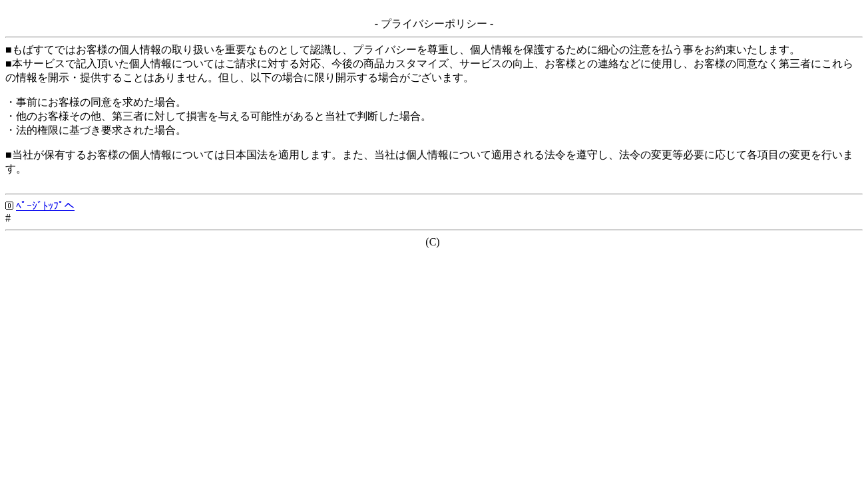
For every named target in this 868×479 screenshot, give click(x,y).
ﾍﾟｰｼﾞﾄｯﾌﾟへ (45, 206)
